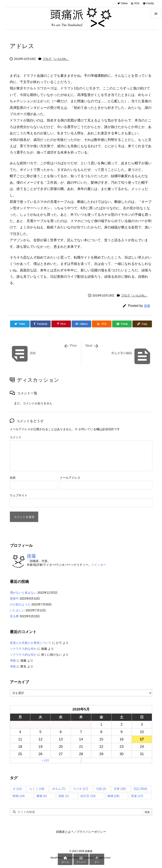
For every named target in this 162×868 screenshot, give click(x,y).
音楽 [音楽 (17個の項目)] (137, 796)
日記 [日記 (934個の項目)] (140, 789)
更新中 (14, 598)
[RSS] (102, 324)
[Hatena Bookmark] (81, 324)
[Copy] (142, 324)
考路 (13, 660)
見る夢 (14, 616)
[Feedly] (122, 324)
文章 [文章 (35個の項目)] (120, 789)
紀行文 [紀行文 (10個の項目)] (88, 796)
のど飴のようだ (20, 604)
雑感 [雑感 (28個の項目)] (113, 796)
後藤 (147, 306)
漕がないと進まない (23, 593)
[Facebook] (40, 324)
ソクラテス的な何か (23, 649)
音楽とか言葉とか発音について (31, 643)
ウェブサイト (19, 495)
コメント (16, 437)
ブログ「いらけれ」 (56, 59)
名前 (13, 478)
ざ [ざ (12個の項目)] (17, 789)
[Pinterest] (61, 324)
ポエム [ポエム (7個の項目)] (59, 789)
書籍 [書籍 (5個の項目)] (42, 796)
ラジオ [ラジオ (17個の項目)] (80, 789)
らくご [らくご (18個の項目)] (37, 789)
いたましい (17, 610)
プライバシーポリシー (91, 832)
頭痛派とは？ (65, 832)
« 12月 (45, 760)
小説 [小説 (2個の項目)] (101, 789)
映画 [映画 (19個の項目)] (19, 796)
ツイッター (99, 565)
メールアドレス (70, 478)
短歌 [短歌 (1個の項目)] (64, 796)
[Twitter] (20, 324)
